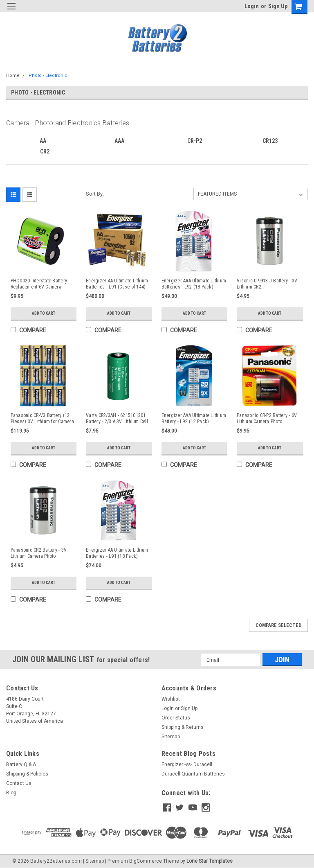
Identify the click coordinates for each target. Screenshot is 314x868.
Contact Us (19, 783)
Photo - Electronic (48, 76)
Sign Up (278, 6)
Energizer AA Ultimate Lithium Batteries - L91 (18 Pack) (117, 553)
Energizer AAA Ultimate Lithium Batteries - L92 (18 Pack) (194, 284)
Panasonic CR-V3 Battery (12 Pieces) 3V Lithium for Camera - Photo (42, 419)
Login (252, 6)
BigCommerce (146, 860)
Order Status (176, 718)
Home (13, 76)
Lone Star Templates (210, 860)
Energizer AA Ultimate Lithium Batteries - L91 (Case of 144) (117, 284)
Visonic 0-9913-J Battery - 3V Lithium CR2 (267, 284)
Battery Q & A (21, 764)
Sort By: (95, 194)
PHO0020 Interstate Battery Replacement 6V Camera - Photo (39, 284)
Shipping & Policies (27, 774)
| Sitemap (93, 860)
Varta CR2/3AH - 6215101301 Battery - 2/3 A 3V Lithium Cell (117, 418)
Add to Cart (44, 313)
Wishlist (171, 699)
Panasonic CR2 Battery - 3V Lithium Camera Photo (39, 553)
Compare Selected (278, 625)
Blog (11, 793)
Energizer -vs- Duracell (187, 764)
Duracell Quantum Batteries (193, 774)
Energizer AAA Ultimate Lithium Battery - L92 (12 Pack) (194, 418)
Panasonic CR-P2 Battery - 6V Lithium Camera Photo (267, 418)
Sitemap (171, 737)
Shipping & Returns (183, 727)
